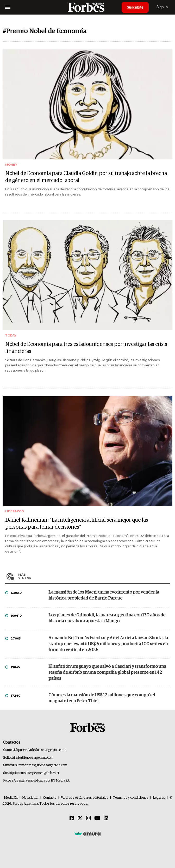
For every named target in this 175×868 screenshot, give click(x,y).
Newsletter (30, 798)
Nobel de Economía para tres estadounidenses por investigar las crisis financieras (86, 348)
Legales (159, 798)
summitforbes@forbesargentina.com (41, 765)
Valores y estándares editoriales (85, 798)
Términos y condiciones (131, 798)
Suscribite (135, 7)
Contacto (50, 798)
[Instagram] (89, 818)
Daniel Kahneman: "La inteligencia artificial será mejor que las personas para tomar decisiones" (77, 524)
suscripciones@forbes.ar (42, 773)
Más (94, 576)
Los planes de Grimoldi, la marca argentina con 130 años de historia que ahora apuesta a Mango (107, 618)
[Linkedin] (106, 818)
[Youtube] (97, 818)
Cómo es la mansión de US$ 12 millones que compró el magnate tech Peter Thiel (102, 698)
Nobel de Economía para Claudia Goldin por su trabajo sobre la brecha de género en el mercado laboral (86, 177)
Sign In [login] (162, 7)
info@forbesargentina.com (35, 758)
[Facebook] (72, 818)
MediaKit (11, 798)
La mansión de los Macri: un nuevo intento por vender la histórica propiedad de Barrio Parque (104, 595)
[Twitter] (80, 818)
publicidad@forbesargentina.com (42, 750)
